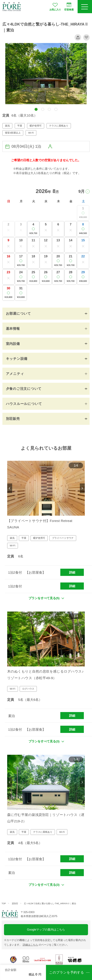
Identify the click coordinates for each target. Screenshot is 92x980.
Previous (10, 488)
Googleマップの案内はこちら (46, 930)
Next (82, 488)
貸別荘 (15, 903)
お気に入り (55, 7)
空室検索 (69, 7)
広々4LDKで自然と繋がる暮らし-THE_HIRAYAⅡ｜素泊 (50, 903)
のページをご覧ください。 (46, 945)
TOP (4, 903)
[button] (36, 109)
